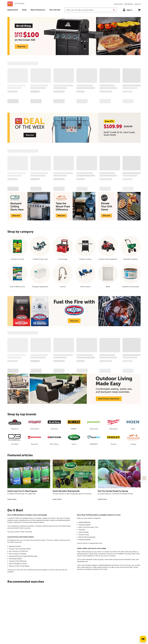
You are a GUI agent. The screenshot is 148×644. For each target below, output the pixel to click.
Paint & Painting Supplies (87, 537)
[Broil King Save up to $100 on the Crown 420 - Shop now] (74, 36)
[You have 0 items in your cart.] (139, 10)
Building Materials (84, 522)
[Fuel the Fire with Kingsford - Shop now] (74, 311)
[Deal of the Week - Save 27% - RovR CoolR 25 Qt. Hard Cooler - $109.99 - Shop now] (74, 128)
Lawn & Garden (84, 532)
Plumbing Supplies (85, 540)
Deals (24, 10)
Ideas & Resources (38, 10)
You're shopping (19, 3)
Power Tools (94, 527)
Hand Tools (82, 527)
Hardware (82, 530)
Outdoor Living (84, 535)
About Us (138, 4)
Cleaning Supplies (85, 525)
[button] (128, 10)
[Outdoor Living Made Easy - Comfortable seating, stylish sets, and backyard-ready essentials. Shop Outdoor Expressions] (74, 389)
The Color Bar (55, 10)
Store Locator (119, 4)
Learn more (12, 499)
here (30, 532)
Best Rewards (129, 4)
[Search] (114, 10)
